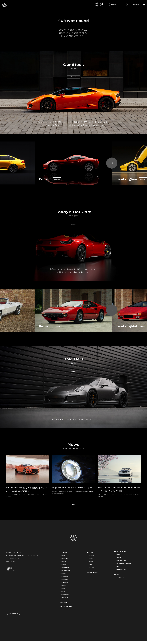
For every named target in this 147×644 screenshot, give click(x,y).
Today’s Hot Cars (69, 609)
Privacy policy (122, 581)
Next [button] (112, 163)
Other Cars (66, 601)
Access (92, 565)
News (91, 568)
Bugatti (65, 577)
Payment (120, 562)
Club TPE (92, 571)
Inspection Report (123, 565)
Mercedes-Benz (68, 574)
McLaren (65, 565)
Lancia (64, 592)
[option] (73, 163)
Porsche (65, 568)
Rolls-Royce (67, 583)
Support (119, 559)
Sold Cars (65, 605)
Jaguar (64, 595)
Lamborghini (67, 562)
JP (133, 4)
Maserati (65, 589)
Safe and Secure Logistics (127, 568)
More (73, 507)
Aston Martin (67, 571)
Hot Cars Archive (69, 612)
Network (92, 562)
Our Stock (65, 556)
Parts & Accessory (97, 575)
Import (119, 571)
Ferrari (64, 559)
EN (137, 4)
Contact (119, 578)
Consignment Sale (124, 574)
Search (73, 78)
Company (93, 559)
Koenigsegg (67, 580)
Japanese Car (67, 598)
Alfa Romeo (67, 586)
